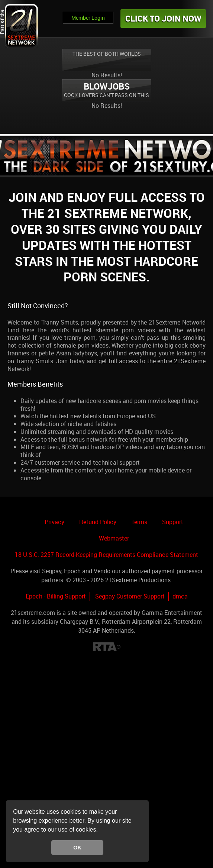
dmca (180, 596)
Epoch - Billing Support (56, 596)
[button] (100, 830)
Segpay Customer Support (130, 596)
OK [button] (77, 848)
